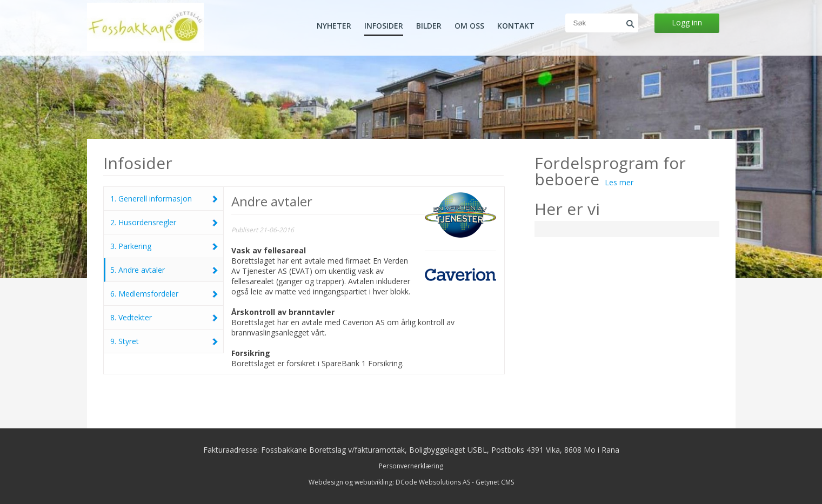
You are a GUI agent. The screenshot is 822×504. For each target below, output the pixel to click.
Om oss (469, 26)
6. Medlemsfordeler (164, 294)
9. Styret (164, 341)
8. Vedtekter (164, 317)
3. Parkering (164, 246)
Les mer (619, 182)
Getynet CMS (495, 482)
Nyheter (334, 26)
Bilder (429, 26)
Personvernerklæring (411, 466)
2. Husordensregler (164, 222)
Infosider (384, 26)
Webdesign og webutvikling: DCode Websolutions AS (389, 482)
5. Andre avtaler (164, 270)
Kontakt (516, 26)
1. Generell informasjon (164, 199)
